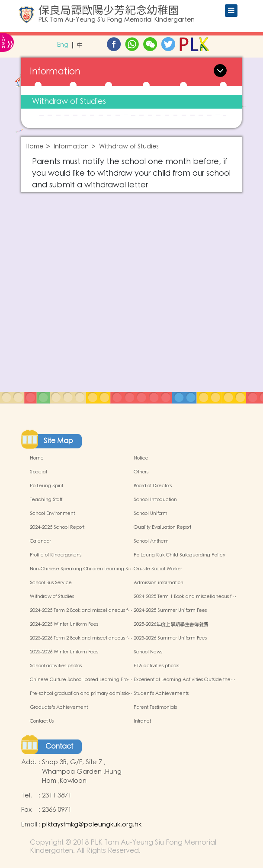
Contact (59, 746)
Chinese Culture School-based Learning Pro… (81, 680)
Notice (141, 458)
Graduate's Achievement (59, 707)
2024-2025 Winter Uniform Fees (64, 624)
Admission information (159, 583)
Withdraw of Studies (69, 101)
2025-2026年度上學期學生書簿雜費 (171, 624)
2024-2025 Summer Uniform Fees (170, 611)
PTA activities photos (156, 666)
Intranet (142, 721)
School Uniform (151, 514)
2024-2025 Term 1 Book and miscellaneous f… (185, 597)
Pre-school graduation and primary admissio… (82, 694)
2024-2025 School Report (57, 527)
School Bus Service (51, 583)
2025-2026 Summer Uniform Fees (170, 638)
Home (34, 147)
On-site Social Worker (158, 569)
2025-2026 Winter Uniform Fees (64, 652)
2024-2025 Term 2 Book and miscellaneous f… (81, 611)
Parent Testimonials (155, 707)
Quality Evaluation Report (162, 527)
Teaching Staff (46, 500)
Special (38, 472)
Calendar (40, 541)
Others (141, 472)
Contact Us (42, 721)
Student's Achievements (161, 694)
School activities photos (56, 666)
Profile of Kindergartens (56, 555)
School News (148, 652)
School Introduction (155, 500)
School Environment (52, 514)
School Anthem (151, 541)
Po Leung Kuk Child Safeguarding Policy (180, 555)
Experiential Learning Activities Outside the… (184, 680)
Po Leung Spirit (47, 486)
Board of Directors (153, 486)
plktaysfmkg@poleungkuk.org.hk (92, 825)
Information (71, 147)
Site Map (58, 441)
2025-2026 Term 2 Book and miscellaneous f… (81, 638)
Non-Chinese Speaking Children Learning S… (81, 569)
